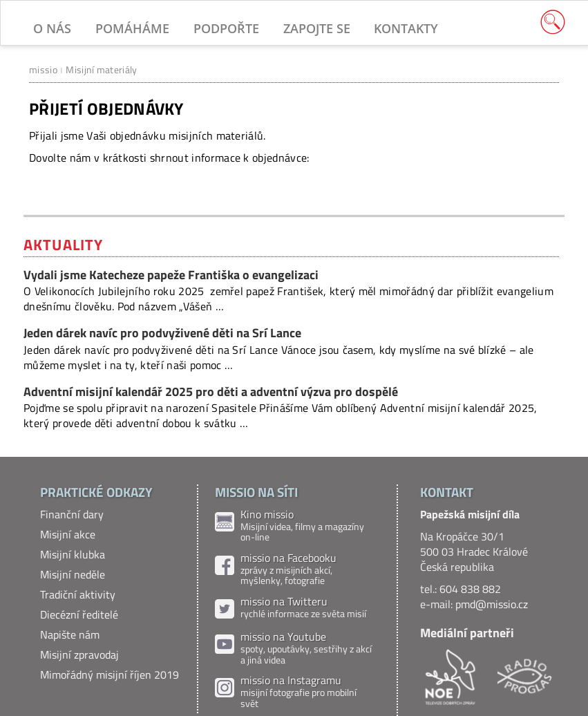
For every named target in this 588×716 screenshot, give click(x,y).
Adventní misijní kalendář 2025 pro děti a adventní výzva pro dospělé (211, 392)
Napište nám (70, 634)
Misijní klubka (73, 554)
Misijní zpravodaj (79, 654)
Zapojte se (317, 28)
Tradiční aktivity (78, 594)
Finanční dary (72, 514)
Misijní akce (68, 534)
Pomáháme (132, 28)
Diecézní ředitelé (79, 614)
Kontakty (406, 28)
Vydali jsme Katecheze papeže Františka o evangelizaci (171, 275)
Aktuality (63, 245)
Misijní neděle (73, 574)
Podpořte (226, 28)
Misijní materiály (101, 69)
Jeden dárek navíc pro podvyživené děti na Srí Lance (162, 333)
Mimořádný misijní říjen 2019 (110, 675)
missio (43, 69)
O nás (52, 28)
